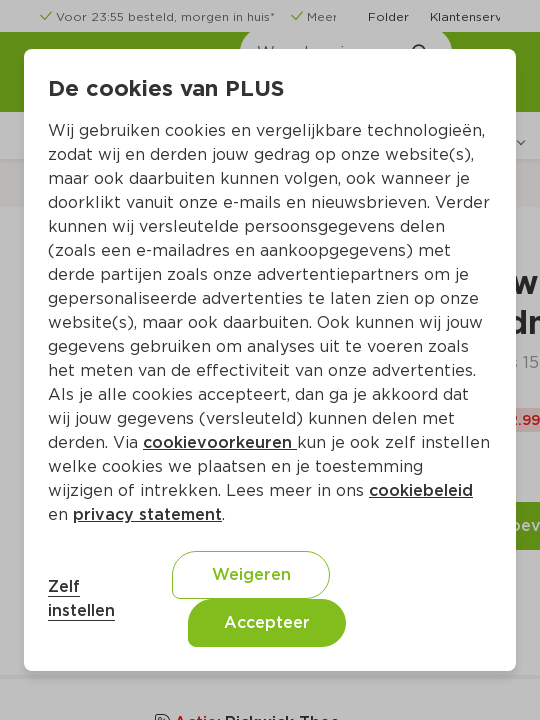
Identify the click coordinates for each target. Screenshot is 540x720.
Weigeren (251, 574)
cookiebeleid (421, 490)
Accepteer (267, 622)
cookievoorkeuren (220, 442)
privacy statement (147, 514)
